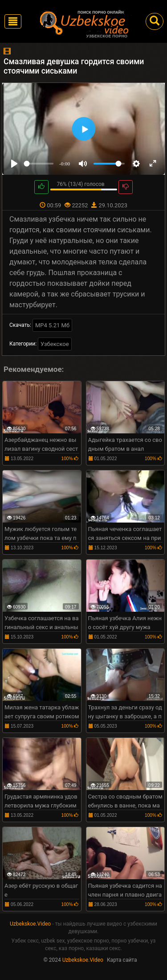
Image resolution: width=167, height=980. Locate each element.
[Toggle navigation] (13, 21)
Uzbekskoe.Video (30, 924)
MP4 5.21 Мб (52, 325)
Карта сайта (122, 960)
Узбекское (55, 344)
